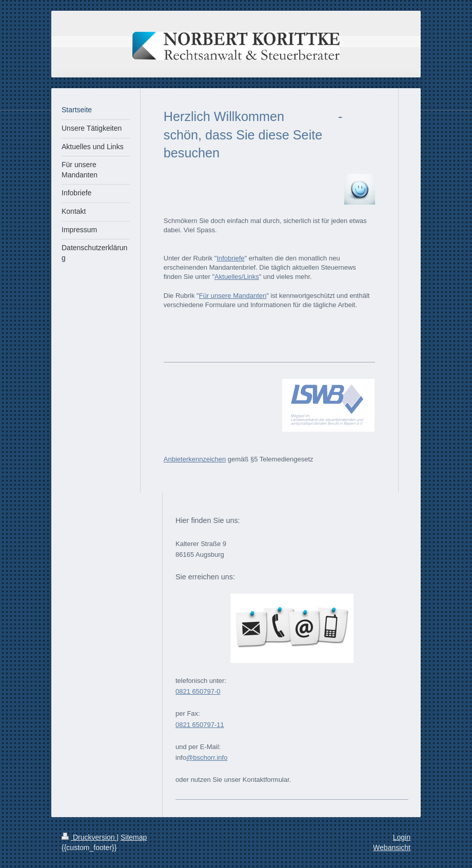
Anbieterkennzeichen (195, 459)
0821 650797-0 (198, 691)
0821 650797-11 (200, 725)
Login (402, 837)
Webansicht (392, 847)
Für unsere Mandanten (233, 296)
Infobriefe (230, 258)
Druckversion (89, 837)
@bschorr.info (207, 758)
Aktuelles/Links (237, 277)
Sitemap (134, 837)
